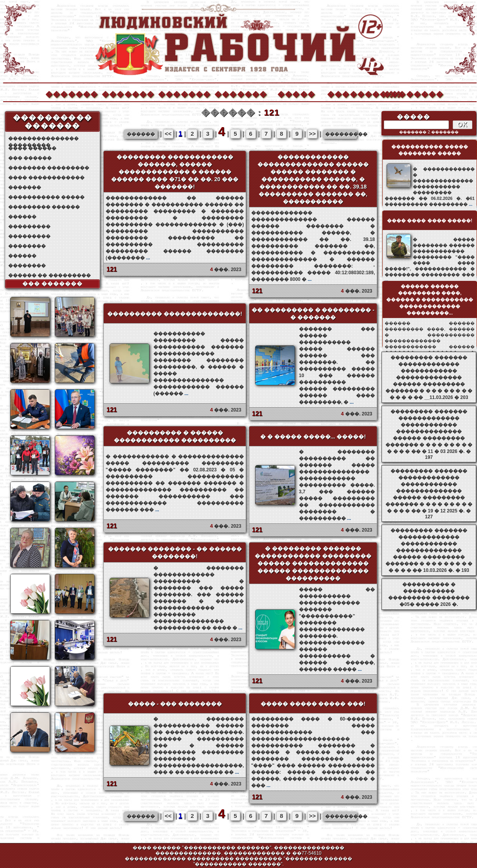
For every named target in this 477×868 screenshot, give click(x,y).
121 (112, 269)
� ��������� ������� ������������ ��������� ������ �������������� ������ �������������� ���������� (313, 563)
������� (71, 93)
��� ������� (53, 284)
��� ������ (30, 158)
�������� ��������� (49, 168)
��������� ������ (44, 207)
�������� (409, 93)
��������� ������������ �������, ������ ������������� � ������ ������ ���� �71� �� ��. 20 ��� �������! (175, 172)
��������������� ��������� (43, 139)
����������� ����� (46, 197)
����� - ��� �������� (175, 704)
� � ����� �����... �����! (313, 437)
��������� (29, 226)
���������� (353, 93)
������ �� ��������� (49, 275)
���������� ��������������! (175, 314)
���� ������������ (46, 178)
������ (22, 217)
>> (312, 134)
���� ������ (32, 148)
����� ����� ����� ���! (313, 704)
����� (296, 93)
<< (168, 134)
